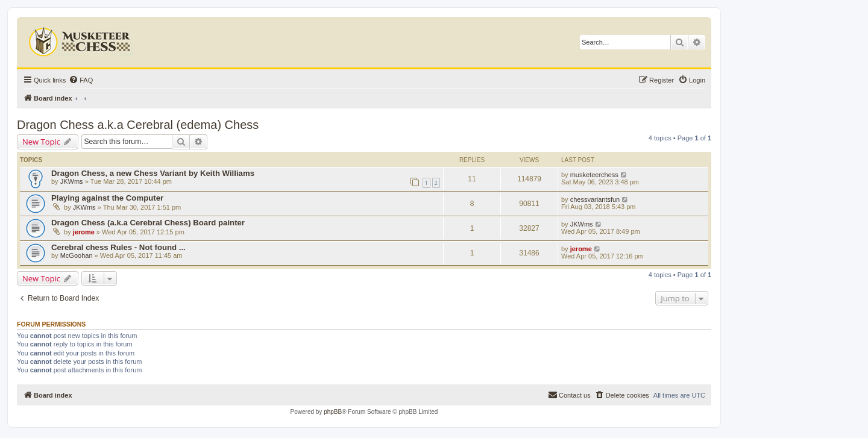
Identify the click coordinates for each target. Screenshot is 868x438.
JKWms (72, 181)
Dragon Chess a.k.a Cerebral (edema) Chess (138, 125)
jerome (84, 232)
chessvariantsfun (595, 199)
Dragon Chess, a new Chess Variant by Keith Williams (153, 173)
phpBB (333, 412)
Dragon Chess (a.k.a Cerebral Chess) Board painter (148, 223)
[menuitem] (81, 80)
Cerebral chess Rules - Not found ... (118, 247)
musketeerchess (594, 175)
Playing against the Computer (107, 198)
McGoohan (77, 255)
